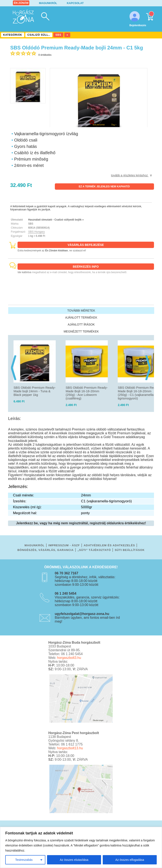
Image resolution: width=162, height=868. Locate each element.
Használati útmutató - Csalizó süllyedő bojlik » (56, 220)
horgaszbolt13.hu (70, 748)
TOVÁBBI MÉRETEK (81, 311)
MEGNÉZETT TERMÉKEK (81, 331)
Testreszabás (24, 860)
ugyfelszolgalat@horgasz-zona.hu (82, 614)
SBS (58, 35)
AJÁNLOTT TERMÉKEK (81, 317)
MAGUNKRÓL (48, 3)
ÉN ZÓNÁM (21, 3)
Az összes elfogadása (130, 860)
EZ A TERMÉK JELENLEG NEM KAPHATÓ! (104, 187)
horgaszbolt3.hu (69, 658)
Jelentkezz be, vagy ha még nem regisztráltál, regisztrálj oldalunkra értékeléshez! (81, 523)
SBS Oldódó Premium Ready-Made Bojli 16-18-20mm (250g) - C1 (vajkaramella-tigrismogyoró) (139, 393)
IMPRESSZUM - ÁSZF (64, 545)
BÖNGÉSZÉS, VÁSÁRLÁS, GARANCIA (45, 550)
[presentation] (12, 361)
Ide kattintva (24, 272)
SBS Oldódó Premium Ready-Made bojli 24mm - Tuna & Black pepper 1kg (34, 391)
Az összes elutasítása (74, 860)
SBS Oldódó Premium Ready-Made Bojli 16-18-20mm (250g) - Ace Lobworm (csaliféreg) (87, 393)
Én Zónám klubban (56, 251)
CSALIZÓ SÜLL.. (39, 35)
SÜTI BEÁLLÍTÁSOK (130, 550)
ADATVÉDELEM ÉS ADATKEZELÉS (109, 545)
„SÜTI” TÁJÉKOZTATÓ (94, 550)
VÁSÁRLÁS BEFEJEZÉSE (86, 245)
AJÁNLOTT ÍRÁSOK (81, 324)
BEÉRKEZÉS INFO (86, 267)
